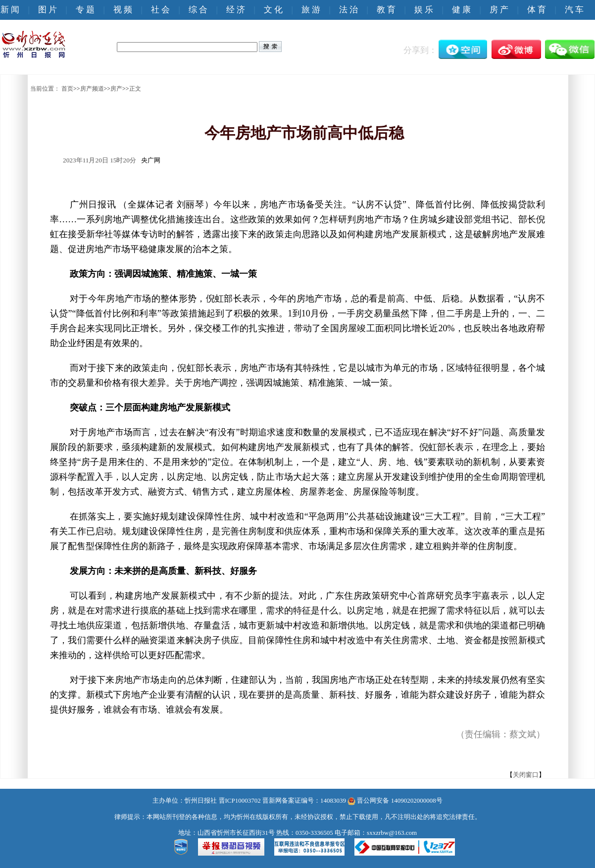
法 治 (348, 10)
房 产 (499, 10)
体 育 (537, 10)
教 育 (386, 10)
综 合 (198, 10)
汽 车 (574, 10)
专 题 (85, 10)
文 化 (273, 10)
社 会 (160, 10)
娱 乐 (424, 10)
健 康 (461, 10)
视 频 (123, 10)
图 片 (48, 10)
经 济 (236, 10)
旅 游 (311, 10)
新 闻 (10, 10)
